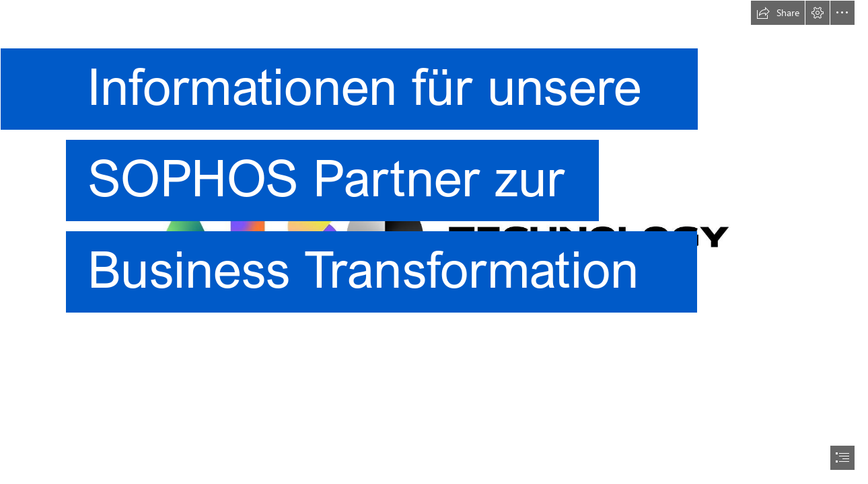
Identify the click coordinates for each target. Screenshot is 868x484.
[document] (434, 242)
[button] (778, 13)
